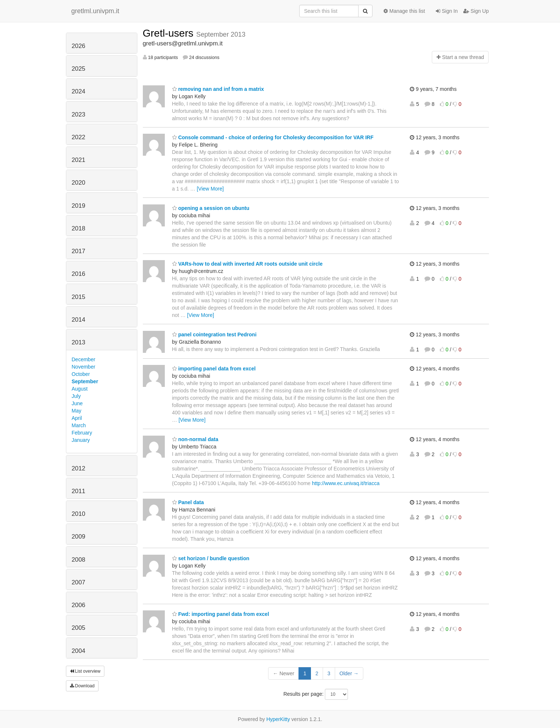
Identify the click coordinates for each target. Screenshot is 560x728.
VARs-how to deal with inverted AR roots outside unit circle (247, 264)
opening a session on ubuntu (211, 208)
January (81, 440)
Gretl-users (170, 33)
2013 (79, 342)
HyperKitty (278, 719)
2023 (79, 114)
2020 (79, 183)
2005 (79, 628)
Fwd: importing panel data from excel (221, 614)
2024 (79, 91)
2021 (79, 160)
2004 (79, 651)
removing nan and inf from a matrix (218, 89)
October (81, 374)
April (77, 418)
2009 (79, 537)
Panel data (188, 502)
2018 (79, 228)
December (84, 359)
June (77, 403)
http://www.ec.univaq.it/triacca (346, 483)
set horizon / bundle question (211, 558)
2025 (79, 69)
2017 (79, 251)
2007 (79, 582)
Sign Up (476, 11)
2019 (79, 206)
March (79, 425)
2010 (79, 514)
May (77, 411)
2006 (79, 605)
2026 (79, 46)
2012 (79, 468)
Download (82, 686)
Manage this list (404, 11)
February (82, 433)
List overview (85, 671)
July (76, 396)
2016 (79, 274)
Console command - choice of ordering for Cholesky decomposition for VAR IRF (273, 137)
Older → (349, 673)
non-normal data (195, 439)
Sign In (447, 11)
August (80, 389)
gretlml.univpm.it (95, 11)
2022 (79, 137)
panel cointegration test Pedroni (214, 335)
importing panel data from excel (214, 369)
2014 (79, 320)
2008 (79, 560)
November (84, 367)
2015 (79, 297)
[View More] (210, 189)
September (85, 381)
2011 (79, 491)
